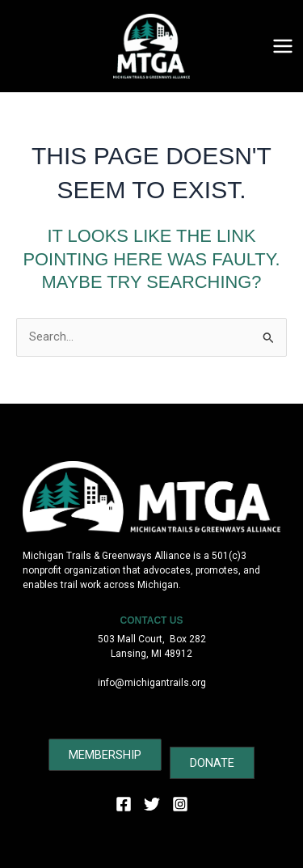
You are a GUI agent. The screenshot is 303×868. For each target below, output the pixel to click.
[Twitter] (152, 804)
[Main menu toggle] (283, 46)
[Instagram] (180, 804)
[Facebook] (124, 804)
